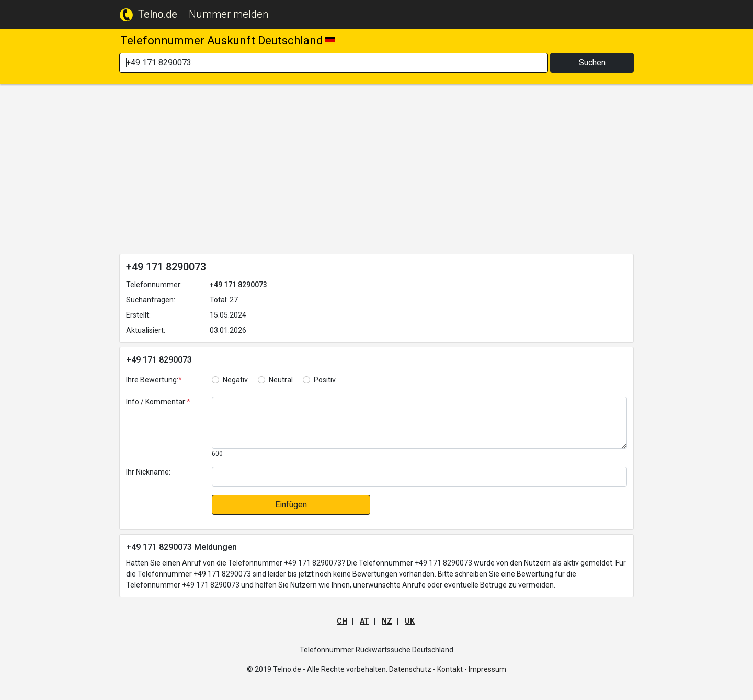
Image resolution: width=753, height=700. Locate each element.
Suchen (592, 63)
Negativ (235, 380)
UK (410, 621)
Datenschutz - (412, 669)
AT (364, 621)
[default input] (419, 477)
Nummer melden (229, 14)
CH (342, 621)
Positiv (325, 380)
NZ (387, 621)
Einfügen (291, 505)
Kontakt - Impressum (472, 669)
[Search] (334, 63)
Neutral (281, 380)
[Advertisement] (376, 171)
